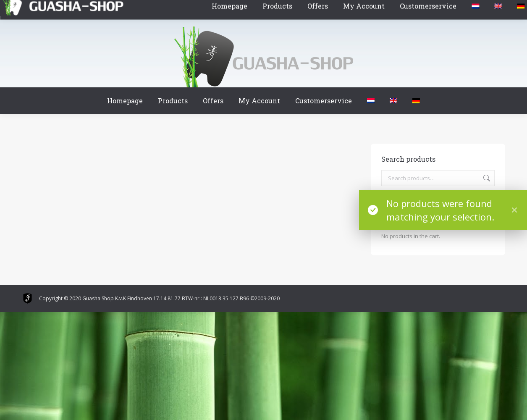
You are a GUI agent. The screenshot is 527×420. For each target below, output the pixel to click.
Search (486, 178)
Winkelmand (47, 8)
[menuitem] (371, 101)
